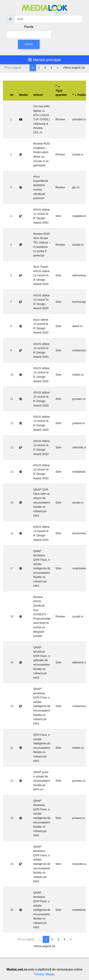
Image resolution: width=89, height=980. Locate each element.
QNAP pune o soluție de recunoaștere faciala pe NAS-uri (42, 781)
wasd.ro (77, 326)
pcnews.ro (79, 399)
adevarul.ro (79, 662)
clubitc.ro (78, 375)
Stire (58, 216)
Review (60, 119)
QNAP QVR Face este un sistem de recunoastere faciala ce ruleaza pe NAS (42, 503)
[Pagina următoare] (58, 68)
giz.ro (76, 187)
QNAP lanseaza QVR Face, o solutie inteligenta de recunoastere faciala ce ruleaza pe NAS (42, 568)
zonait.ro (78, 154)
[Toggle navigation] (44, 60)
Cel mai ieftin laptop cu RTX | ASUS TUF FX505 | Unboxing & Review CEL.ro (41, 119)
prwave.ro (78, 423)
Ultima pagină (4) (74, 68)
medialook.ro (80, 472)
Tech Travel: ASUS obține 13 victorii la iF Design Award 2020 (41, 275)
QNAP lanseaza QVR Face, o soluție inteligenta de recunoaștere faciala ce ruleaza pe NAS (42, 706)
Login (29, 44)
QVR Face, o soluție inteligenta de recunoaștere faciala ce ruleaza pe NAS (42, 748)
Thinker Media (44, 974)
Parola (29, 27)
